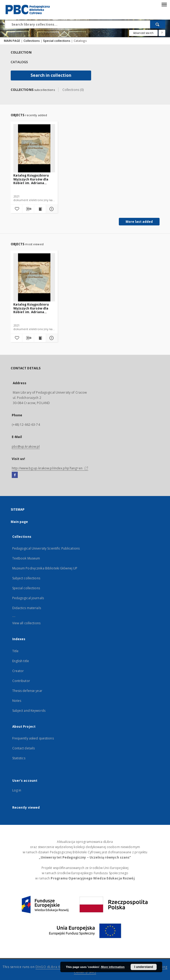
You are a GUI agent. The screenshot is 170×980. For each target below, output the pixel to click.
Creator (18, 671)
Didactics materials (27, 608)
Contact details (24, 748)
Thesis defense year (27, 691)
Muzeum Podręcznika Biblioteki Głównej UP (45, 568)
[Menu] (164, 4)
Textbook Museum (26, 558)
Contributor (21, 681)
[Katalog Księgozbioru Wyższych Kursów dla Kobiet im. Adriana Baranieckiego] (34, 148)
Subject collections (26, 578)
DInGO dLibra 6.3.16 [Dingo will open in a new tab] (52, 967)
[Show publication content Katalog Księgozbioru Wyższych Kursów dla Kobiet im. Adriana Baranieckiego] (40, 209)
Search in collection (51, 75)
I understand (144, 967)
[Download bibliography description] (28, 209)
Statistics (19, 758)
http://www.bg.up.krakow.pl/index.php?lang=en (50, 468)
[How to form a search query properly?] (162, 33)
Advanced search (143, 33)
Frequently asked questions (33, 738)
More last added (139, 222)
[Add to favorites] (16, 209)
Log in (17, 790)
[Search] (158, 24)
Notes (17, 701)
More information (113, 967)
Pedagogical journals (28, 598)
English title (21, 661)
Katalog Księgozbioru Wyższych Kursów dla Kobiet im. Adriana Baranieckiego (31, 179)
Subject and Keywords (29, 711)
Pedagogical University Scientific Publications (46, 548)
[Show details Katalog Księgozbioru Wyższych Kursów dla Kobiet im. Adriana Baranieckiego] (51, 209)
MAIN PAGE (12, 41)
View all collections (26, 623)
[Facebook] (15, 475)
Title (16, 651)
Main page (19, 522)
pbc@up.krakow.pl (26, 447)
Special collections (57, 41)
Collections (32, 41)
